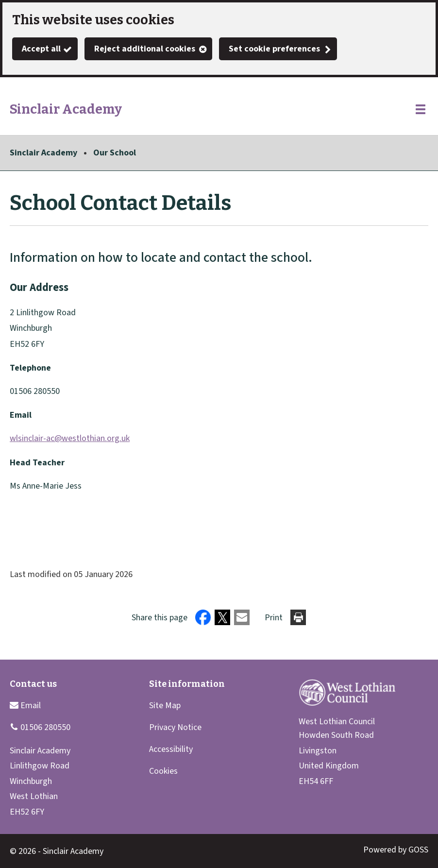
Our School (115, 153)
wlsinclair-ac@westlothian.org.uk (70, 438)
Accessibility (171, 749)
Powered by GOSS (396, 850)
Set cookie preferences (274, 49)
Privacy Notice (175, 727)
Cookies (163, 771)
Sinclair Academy (43, 153)
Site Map (165, 706)
